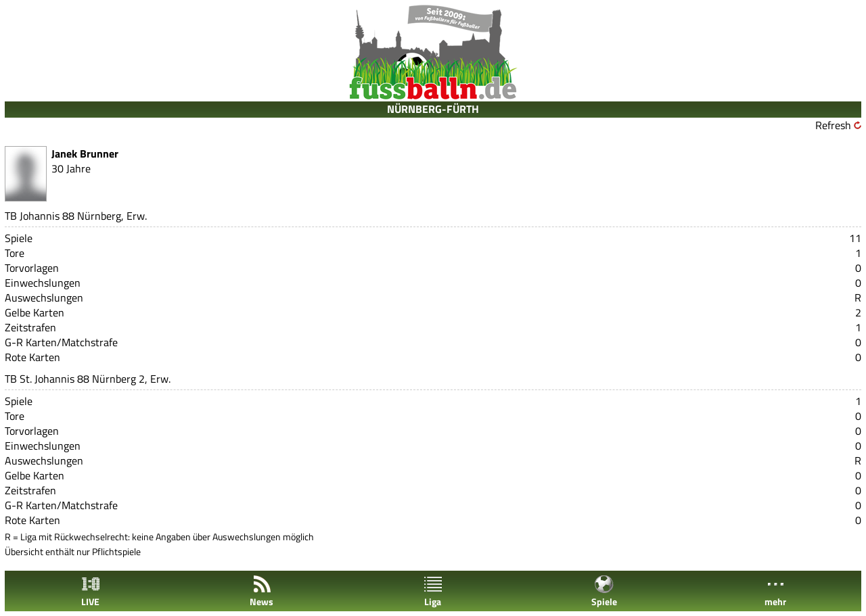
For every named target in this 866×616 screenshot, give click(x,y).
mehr (775, 591)
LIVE (91, 591)
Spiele (604, 591)
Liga (433, 591)
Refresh (833, 125)
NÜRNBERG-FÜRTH (433, 109)
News (261, 591)
